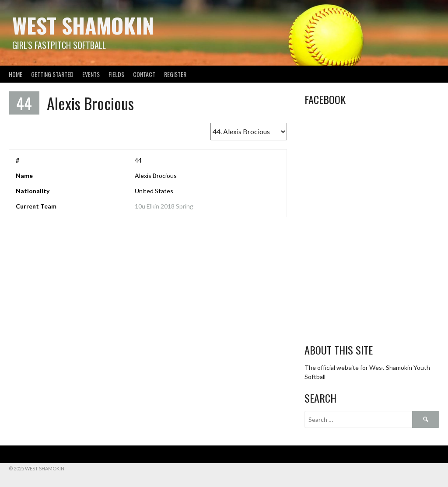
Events (91, 74)
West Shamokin (83, 25)
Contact (144, 74)
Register (175, 74)
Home (16, 74)
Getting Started (52, 74)
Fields (116, 74)
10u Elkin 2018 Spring (164, 206)
